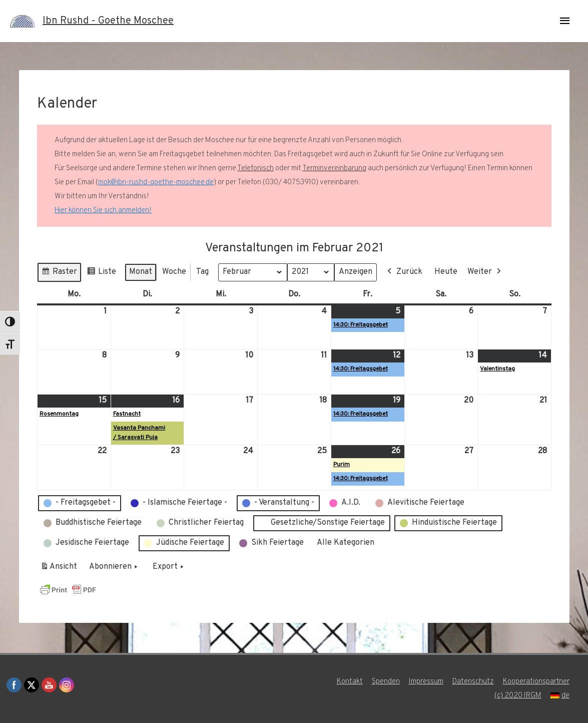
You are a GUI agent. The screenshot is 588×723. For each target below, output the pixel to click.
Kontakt (350, 682)
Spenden (386, 682)
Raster (59, 274)
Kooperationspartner (536, 682)
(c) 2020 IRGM (518, 696)
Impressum (426, 682)
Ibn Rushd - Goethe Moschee (108, 21)
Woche (174, 272)
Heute (446, 272)
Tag (202, 272)
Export (169, 567)
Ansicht (60, 569)
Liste (101, 274)
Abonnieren (114, 567)
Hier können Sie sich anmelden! (103, 211)
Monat (141, 272)
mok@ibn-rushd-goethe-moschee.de (156, 183)
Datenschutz (473, 682)
